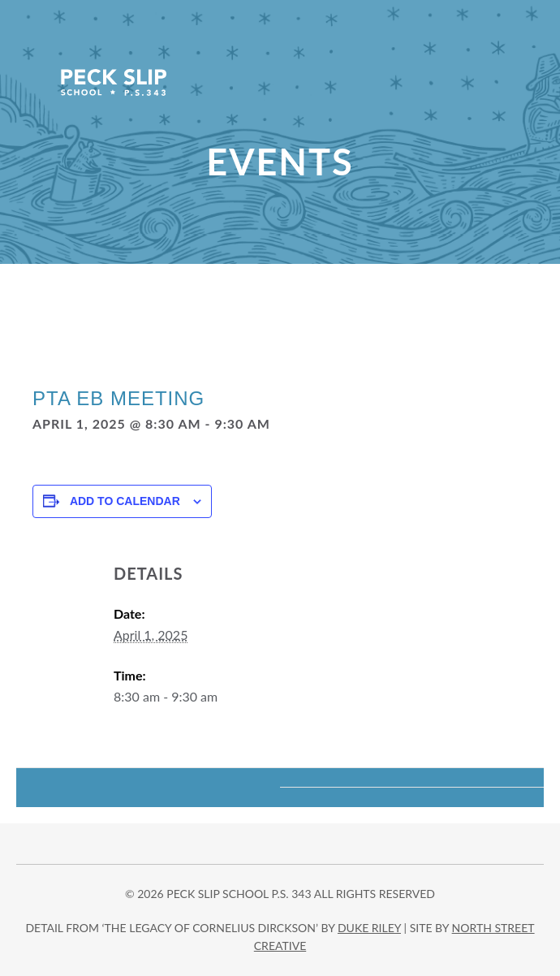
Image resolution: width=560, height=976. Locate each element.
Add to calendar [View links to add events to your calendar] (125, 501)
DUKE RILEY (369, 928)
